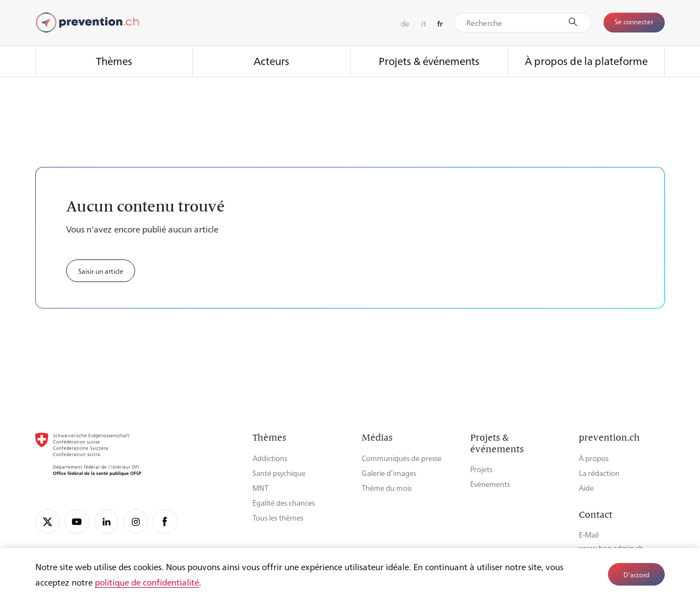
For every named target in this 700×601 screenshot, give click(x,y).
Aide (586, 488)
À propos (594, 458)
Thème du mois (387, 488)
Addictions (270, 458)
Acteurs (271, 61)
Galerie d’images (389, 473)
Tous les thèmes (278, 518)
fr (440, 23)
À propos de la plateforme (586, 61)
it (424, 23)
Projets (481, 469)
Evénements (490, 484)
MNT (260, 488)
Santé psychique (279, 473)
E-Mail (589, 535)
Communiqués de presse (402, 458)
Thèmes (114, 61)
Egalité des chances (284, 503)
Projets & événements (429, 61)
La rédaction (599, 473)
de (405, 23)
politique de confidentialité (147, 582)
